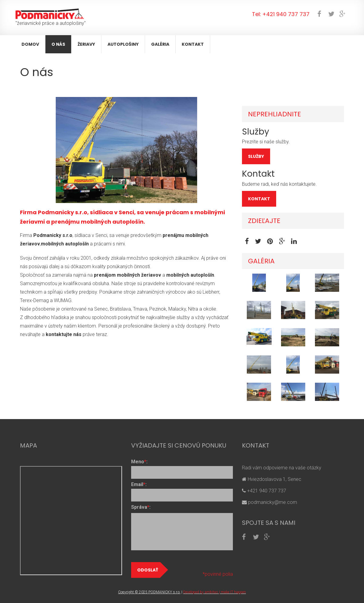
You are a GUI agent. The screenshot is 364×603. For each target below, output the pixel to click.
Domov (30, 44)
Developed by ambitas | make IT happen (215, 592)
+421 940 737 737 (286, 14)
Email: (139, 484)
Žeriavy (86, 44)
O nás (58, 44)
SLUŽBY (256, 156)
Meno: (139, 462)
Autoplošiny (123, 44)
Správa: (141, 507)
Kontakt (193, 44)
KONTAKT (259, 199)
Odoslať (149, 570)
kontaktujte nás (64, 334)
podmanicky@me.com (272, 502)
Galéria (160, 44)
